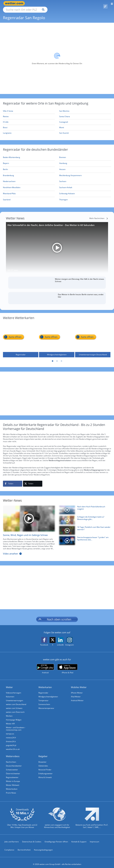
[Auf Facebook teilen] (13, 480)
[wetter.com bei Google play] (45, 665)
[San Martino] (85, 108)
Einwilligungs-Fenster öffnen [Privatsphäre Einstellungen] (56, 838)
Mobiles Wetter (79, 684)
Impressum (94, 838)
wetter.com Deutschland (16, 701)
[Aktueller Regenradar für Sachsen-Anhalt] (66, 185)
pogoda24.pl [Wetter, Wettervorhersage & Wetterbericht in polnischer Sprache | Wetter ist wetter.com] (11, 742)
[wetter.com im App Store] (67, 666)
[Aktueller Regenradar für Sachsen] (63, 179)
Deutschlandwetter (14, 762)
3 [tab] (61, 358)
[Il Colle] (29, 119)
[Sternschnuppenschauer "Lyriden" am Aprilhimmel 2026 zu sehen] (84, 538)
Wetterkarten (45, 684)
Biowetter (42, 759)
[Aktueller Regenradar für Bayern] (6, 160)
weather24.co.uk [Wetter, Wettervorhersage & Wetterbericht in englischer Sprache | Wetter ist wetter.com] (13, 746)
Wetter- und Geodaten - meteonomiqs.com (16, 725)
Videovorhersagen (14, 689)
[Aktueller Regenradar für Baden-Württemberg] (12, 154)
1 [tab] (53, 358)
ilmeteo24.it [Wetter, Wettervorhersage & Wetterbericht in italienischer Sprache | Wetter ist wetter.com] (11, 738)
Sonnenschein (44, 701)
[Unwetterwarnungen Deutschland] (93, 336)
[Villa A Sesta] (29, 108)
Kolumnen (10, 693)
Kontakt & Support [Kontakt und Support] (79, 838)
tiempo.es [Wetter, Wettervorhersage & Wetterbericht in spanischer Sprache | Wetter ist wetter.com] (10, 730)
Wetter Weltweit (13, 782)
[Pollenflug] (105, 3)
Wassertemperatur (46, 705)
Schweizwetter (12, 766)
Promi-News (11, 789)
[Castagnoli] (85, 119)
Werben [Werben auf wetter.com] (9, 712)
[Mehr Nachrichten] (99, 215)
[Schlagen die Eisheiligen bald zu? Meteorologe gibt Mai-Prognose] (84, 517)
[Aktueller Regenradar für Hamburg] (63, 160)
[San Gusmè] (85, 130)
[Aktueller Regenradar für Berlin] (5, 166)
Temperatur (43, 697)
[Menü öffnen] (111, 3)
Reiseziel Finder (45, 766)
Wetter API (10, 720)
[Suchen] (69, 3)
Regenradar (43, 689)
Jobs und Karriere (12, 838)
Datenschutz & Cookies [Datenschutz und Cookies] (32, 838)
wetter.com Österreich (15, 709)
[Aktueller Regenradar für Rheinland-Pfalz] (9, 191)
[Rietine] (29, 113)
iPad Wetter (76, 693)
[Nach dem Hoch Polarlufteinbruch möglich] (84, 507)
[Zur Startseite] (15, 3)
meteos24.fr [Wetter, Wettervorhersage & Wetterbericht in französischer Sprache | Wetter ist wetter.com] (11, 734)
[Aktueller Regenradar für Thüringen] (63, 197)
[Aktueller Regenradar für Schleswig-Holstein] (67, 191)
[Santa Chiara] (85, 113)
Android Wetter (77, 697)
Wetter (9, 684)
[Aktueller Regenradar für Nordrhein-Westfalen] (12, 185)
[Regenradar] (21, 336)
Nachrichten (11, 759)
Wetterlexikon (12, 786)
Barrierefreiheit (24, 846)
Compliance (9, 846)
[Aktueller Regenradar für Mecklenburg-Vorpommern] (70, 173)
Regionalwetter (12, 774)
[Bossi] (29, 124)
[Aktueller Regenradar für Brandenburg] (8, 173)
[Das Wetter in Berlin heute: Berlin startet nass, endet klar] (57, 295)
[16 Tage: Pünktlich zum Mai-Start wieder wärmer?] (84, 528)
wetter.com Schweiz (14, 705)
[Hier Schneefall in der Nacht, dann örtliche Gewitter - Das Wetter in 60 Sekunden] (57, 244)
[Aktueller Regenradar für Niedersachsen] (9, 179)
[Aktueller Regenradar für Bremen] (63, 154)
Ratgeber (43, 753)
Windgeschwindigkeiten (48, 693)
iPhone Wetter (77, 689)
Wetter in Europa (13, 778)
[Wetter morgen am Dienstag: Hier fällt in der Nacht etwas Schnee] (57, 279)
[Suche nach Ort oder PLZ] (50, 3)
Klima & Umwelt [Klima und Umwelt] (45, 774)
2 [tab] (57, 358)
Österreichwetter (13, 770)
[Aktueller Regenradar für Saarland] (7, 197)
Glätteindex (43, 762)
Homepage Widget (14, 716)
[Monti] (85, 124)
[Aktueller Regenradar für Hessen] (62, 166)
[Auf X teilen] (33, 480)
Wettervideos (13, 753)
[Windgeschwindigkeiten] (57, 336)
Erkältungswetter (45, 770)
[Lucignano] (29, 130)
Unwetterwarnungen (14, 697)
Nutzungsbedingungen (43, 846)
